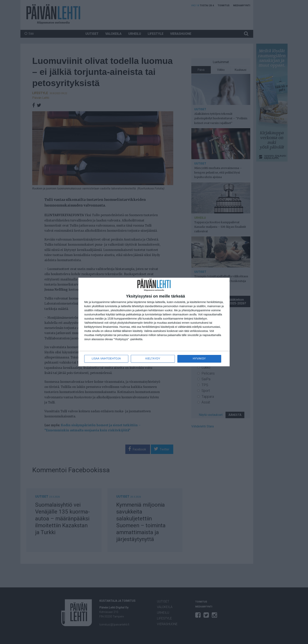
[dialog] (154, 322)
